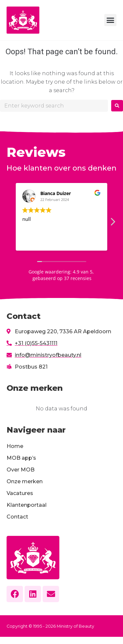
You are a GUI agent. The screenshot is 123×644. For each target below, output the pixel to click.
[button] (111, 20)
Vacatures (20, 493)
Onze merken (25, 481)
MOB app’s (21, 458)
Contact (17, 517)
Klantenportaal (27, 505)
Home (15, 446)
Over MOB (20, 470)
